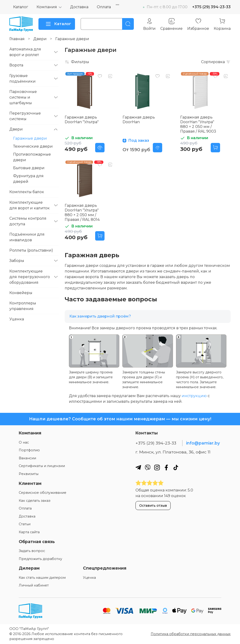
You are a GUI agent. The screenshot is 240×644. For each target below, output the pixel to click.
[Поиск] (128, 24)
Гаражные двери (30, 138)
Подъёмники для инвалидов (27, 237)
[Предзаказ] (157, 148)
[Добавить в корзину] (215, 148)
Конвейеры (21, 293)
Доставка (79, 7)
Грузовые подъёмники (22, 79)
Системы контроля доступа (28, 221)
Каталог (21, 7)
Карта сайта (29, 532)
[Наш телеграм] (138, 467)
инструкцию (194, 396)
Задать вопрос (32, 551)
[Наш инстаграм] (157, 467)
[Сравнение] (171, 24)
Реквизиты (29, 474)
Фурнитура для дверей (28, 179)
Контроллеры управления (23, 306)
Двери (40, 39)
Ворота (16, 65)
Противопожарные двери (32, 157)
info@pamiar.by (203, 443)
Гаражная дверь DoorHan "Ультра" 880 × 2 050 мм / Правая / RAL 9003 (198, 124)
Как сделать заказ (35, 501)
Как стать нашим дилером (42, 578)
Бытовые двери (29, 168)
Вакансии (27, 458)
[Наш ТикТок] (176, 467)
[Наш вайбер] (148, 467)
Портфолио (29, 450)
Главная (17, 39)
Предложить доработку (40, 559)
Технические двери (33, 146)
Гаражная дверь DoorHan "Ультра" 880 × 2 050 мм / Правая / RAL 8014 (82, 213)
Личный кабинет (34, 585)
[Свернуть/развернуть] (56, 52)
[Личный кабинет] (149, 24)
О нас (24, 442)
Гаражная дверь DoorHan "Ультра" (82, 120)
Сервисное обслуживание (43, 493)
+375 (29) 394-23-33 (211, 7)
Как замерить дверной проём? (100, 316)
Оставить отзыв (153, 506)
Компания (47, 7)
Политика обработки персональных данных (191, 634)
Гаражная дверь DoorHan (139, 120)
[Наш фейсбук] (166, 467)
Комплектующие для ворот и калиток (30, 205)
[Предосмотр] (100, 148)
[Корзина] (222, 24)
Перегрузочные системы (25, 116)
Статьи (25, 524)
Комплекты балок (27, 192)
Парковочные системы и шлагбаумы (23, 97)
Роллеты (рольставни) (31, 250)
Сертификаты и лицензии (42, 466)
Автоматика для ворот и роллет (25, 52)
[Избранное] (198, 24)
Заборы (17, 261)
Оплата (104, 7)
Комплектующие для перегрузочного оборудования (30, 277)
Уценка (17, 319)
